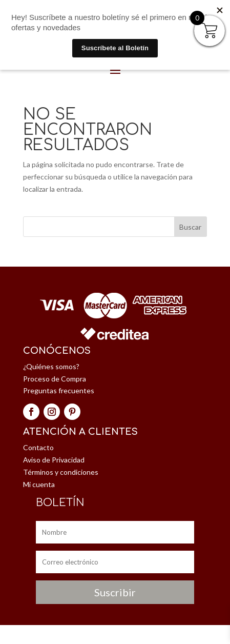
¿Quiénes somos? (51, 366)
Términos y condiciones (61, 472)
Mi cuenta (39, 484)
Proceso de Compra (55, 379)
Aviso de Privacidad (54, 460)
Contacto (38, 447)
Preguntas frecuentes (59, 390)
